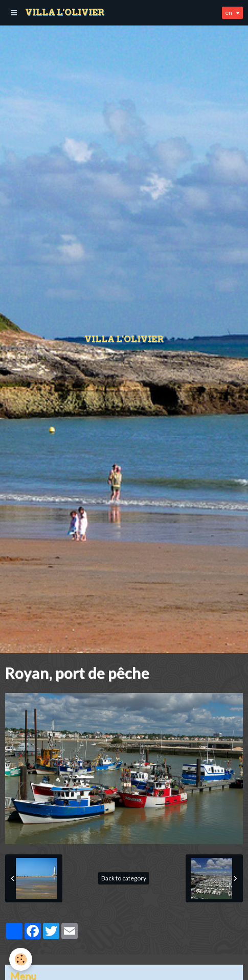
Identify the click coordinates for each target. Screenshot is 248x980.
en (229, 13)
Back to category (124, 878)
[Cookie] (21, 959)
